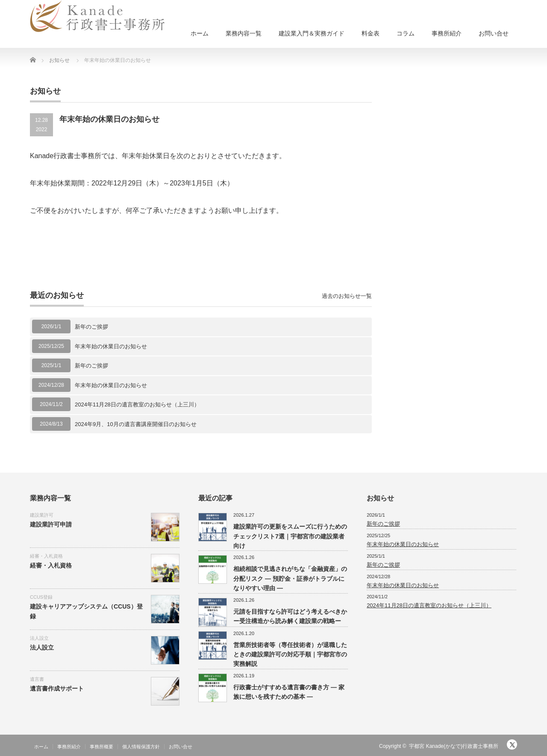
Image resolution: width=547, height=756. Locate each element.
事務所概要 (101, 747)
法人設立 (39, 638)
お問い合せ (494, 33)
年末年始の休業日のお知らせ (111, 346)
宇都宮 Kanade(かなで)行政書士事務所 (454, 746)
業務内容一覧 (244, 33)
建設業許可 (42, 515)
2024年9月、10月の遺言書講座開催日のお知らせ (136, 424)
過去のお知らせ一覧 (347, 296)
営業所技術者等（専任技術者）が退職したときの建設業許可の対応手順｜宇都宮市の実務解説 (290, 655)
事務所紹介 (447, 33)
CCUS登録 (41, 597)
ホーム (200, 33)
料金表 (371, 33)
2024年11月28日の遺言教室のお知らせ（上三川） (137, 404)
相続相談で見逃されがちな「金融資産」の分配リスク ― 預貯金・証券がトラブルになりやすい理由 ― (290, 578)
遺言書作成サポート (57, 688)
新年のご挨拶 (91, 327)
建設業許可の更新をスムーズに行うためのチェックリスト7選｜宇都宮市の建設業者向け (290, 536)
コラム (406, 33)
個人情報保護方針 (141, 747)
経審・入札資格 (46, 556)
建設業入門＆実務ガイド (312, 33)
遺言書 (37, 679)
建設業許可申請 (51, 524)
